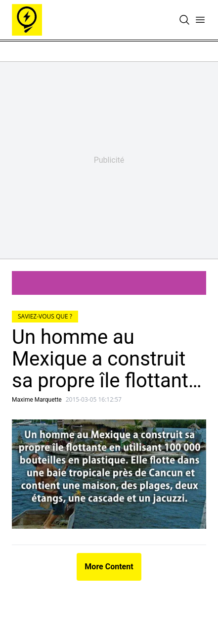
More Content (109, 567)
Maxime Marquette (37, 400)
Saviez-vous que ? (45, 316)
